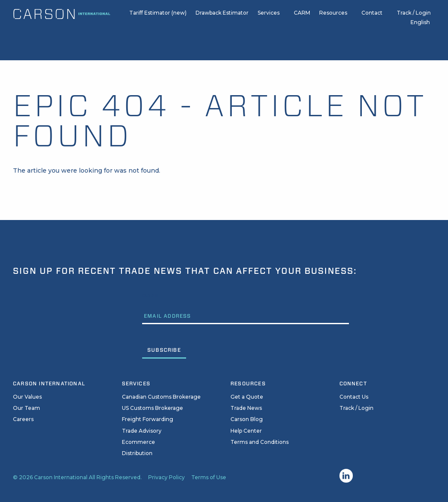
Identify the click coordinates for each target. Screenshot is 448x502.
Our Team (26, 408)
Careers (23, 419)
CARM (302, 17)
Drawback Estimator (222, 17)
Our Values (27, 397)
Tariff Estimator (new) (158, 17)
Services (269, 17)
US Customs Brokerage (152, 408)
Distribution (137, 453)
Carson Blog (247, 419)
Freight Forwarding (148, 419)
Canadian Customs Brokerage (161, 397)
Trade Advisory (142, 431)
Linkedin (346, 476)
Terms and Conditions (260, 442)
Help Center (246, 431)
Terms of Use (209, 477)
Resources (333, 17)
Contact (372, 17)
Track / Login (414, 17)
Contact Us (354, 397)
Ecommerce (138, 442)
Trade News (246, 408)
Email (151, 296)
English (420, 26)
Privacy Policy (166, 477)
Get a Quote (247, 397)
